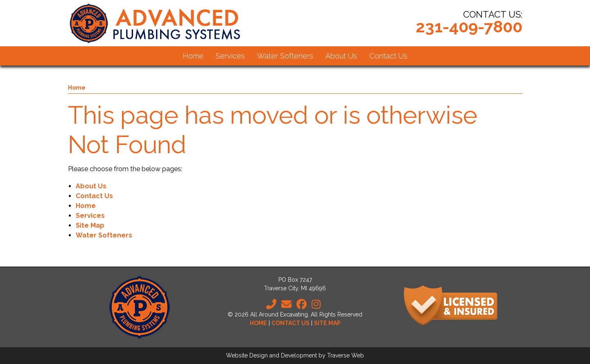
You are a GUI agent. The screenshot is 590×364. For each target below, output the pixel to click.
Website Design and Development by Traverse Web (295, 355)
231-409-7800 (469, 26)
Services (90, 216)
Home (77, 88)
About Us (91, 186)
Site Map (90, 225)
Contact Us (94, 196)
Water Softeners (104, 235)
